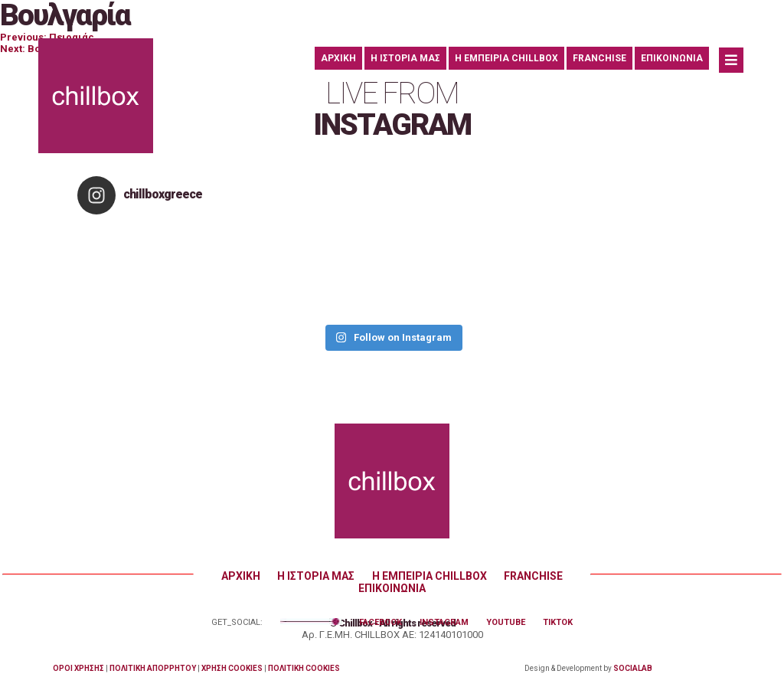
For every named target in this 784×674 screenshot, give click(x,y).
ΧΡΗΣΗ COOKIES (232, 668)
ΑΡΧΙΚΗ (338, 58)
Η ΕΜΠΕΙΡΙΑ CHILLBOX (506, 58)
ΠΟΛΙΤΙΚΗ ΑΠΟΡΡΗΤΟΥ (153, 668)
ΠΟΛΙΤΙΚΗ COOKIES (304, 668)
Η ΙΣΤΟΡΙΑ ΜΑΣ (405, 58)
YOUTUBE (506, 622)
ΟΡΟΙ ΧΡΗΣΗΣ (78, 668)
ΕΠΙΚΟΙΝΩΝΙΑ (672, 58)
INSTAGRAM (444, 622)
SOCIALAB (633, 668)
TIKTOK (558, 622)
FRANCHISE (599, 58)
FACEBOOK (381, 622)
